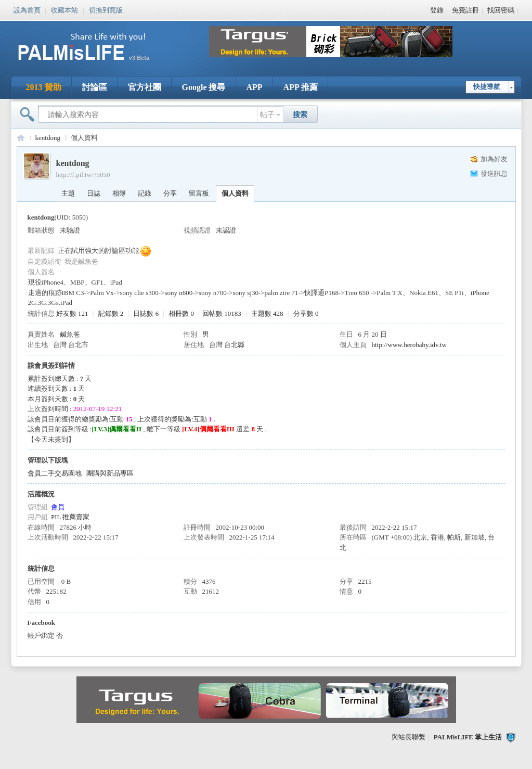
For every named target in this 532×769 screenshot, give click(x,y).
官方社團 (145, 87)
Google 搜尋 (204, 87)
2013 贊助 (44, 87)
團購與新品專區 (110, 473)
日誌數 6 (146, 313)
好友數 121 (72, 313)
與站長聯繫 (408, 737)
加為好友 (494, 159)
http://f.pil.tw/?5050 (83, 175)
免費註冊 (465, 10)
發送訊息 (494, 174)
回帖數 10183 (222, 313)
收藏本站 (64, 9)
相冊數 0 (181, 313)
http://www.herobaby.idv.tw (409, 345)
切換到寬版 (106, 9)
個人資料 (235, 193)
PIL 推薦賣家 (70, 517)
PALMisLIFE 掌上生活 (468, 737)
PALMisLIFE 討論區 (21, 138)
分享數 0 (306, 313)
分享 (170, 193)
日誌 (94, 193)
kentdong (48, 138)
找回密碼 (501, 10)
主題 (68, 193)
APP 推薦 (301, 87)
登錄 (437, 10)
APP (255, 87)
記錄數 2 (111, 313)
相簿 (119, 193)
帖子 (267, 115)
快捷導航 (487, 87)
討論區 (95, 87)
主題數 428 (267, 313)
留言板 (199, 193)
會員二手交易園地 (55, 473)
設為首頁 (27, 9)
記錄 (145, 193)
